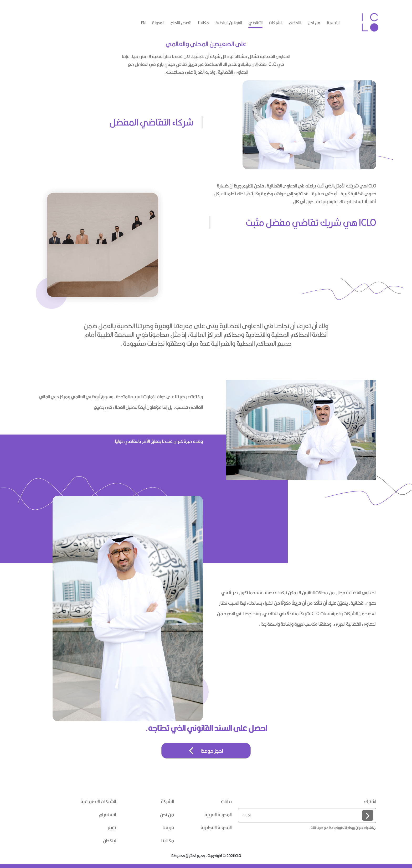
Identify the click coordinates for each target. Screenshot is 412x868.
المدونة (158, 23)
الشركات (276, 23)
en (143, 23)
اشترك (370, 802)
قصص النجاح (181, 23)
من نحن (314, 23)
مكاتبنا (204, 23)
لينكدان (109, 841)
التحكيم (295, 23)
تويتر (112, 828)
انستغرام (107, 815)
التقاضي (256, 23)
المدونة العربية (218, 815)
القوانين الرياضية (229, 23)
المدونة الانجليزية (216, 828)
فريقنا (168, 828)
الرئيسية (334, 23)
